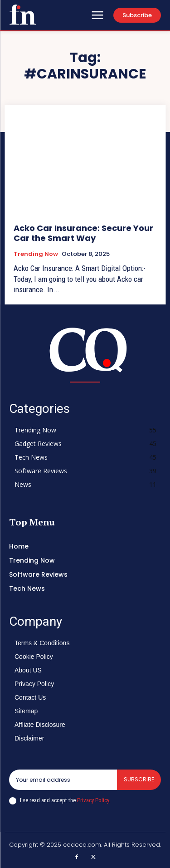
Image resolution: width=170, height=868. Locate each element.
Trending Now (36, 254)
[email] (63, 780)
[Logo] (23, 15)
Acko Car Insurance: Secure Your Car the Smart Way (83, 233)
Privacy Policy (93, 800)
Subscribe (139, 779)
